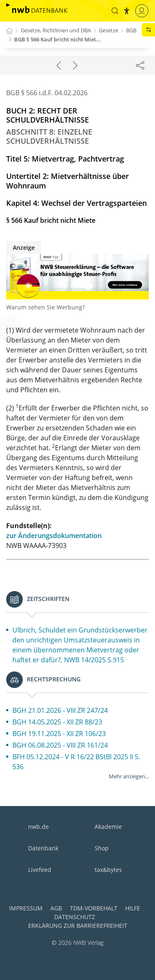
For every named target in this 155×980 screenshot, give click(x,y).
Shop (102, 848)
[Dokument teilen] (140, 65)
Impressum (26, 908)
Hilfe (133, 908)
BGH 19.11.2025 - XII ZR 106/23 (59, 734)
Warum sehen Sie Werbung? (45, 307)
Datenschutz (75, 917)
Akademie (108, 827)
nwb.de (38, 827)
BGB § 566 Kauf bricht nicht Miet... (57, 39)
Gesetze (108, 30)
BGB (131, 30)
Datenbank (43, 848)
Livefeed (40, 870)
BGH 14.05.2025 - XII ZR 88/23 (57, 722)
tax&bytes (108, 870)
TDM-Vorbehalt (94, 908)
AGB (56, 908)
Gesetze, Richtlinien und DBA (56, 30)
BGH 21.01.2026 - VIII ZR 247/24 (60, 710)
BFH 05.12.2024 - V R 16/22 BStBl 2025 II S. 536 (76, 762)
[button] (115, 11)
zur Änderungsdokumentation (54, 536)
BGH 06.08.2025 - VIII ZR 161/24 (60, 745)
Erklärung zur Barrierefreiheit (78, 926)
